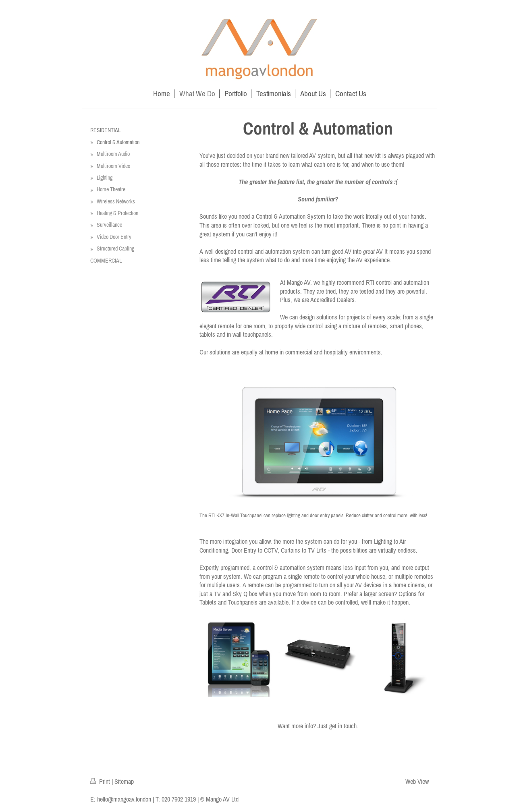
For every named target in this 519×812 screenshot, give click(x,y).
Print (101, 781)
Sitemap (124, 781)
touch (350, 726)
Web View (417, 781)
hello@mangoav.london (124, 799)
